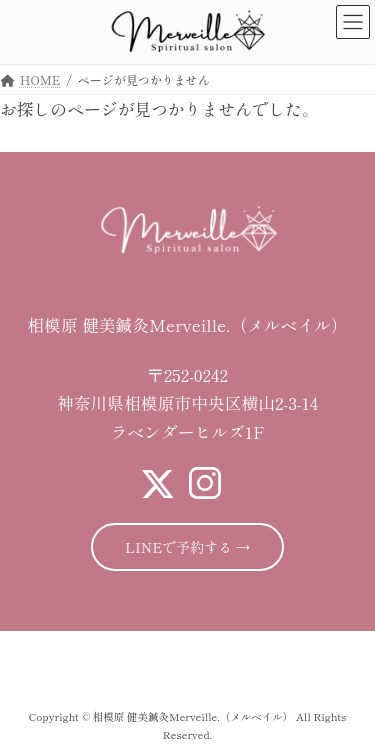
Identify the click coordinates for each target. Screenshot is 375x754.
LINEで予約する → (187, 547)
